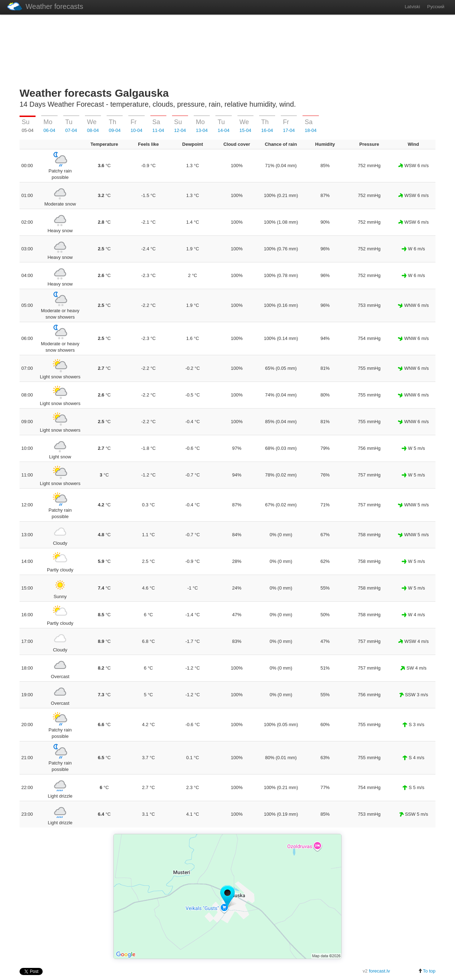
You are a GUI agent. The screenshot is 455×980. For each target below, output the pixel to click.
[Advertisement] (227, 49)
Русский (436, 7)
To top (427, 971)
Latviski (412, 7)
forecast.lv (379, 971)
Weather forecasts (45, 6)
